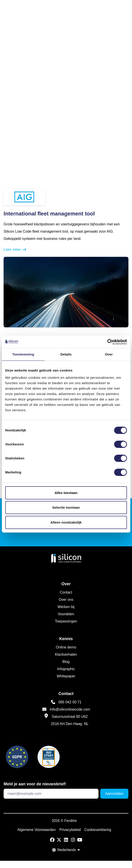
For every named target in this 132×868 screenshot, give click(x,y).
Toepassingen (66, 621)
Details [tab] (66, 354)
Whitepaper (66, 676)
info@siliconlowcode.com (70, 709)
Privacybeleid (70, 830)
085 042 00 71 (70, 702)
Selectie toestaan (66, 507)
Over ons (66, 600)
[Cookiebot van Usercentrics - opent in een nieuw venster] (107, 342)
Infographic (66, 669)
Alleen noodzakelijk (66, 522)
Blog (66, 662)
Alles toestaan (66, 493)
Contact (66, 592)
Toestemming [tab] (23, 354)
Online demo (66, 647)
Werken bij (66, 607)
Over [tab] (109, 354)
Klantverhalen (66, 654)
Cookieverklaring (98, 830)
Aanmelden (114, 794)
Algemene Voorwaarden (37, 830)
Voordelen (66, 614)
